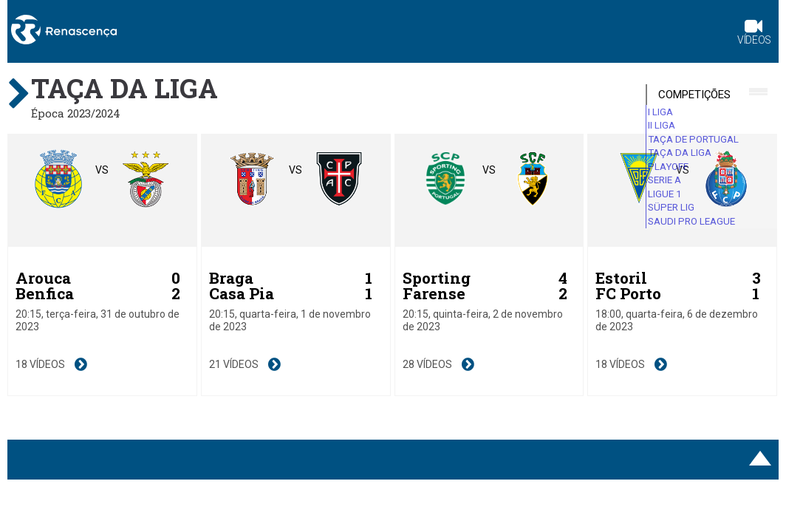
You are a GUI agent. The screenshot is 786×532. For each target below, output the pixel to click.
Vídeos (754, 34)
